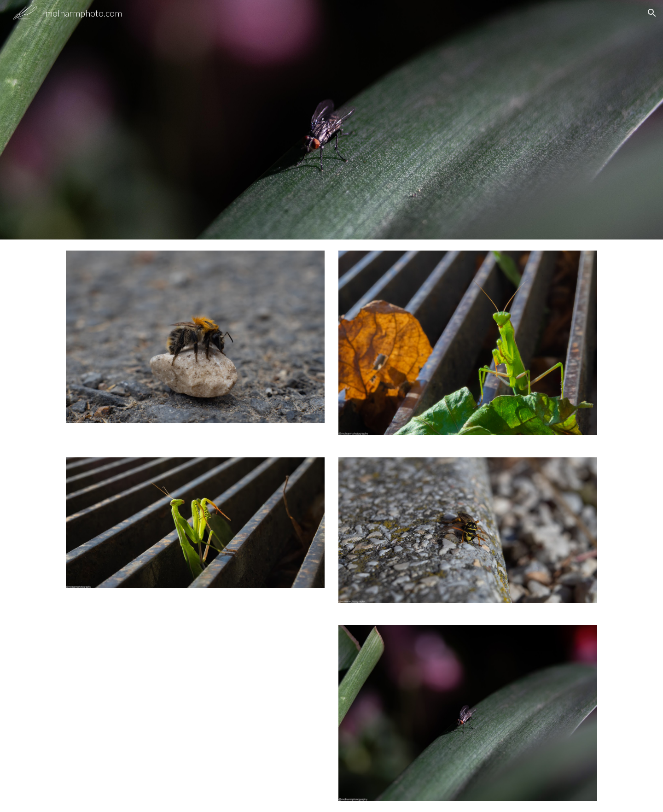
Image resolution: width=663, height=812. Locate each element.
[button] (652, 13)
